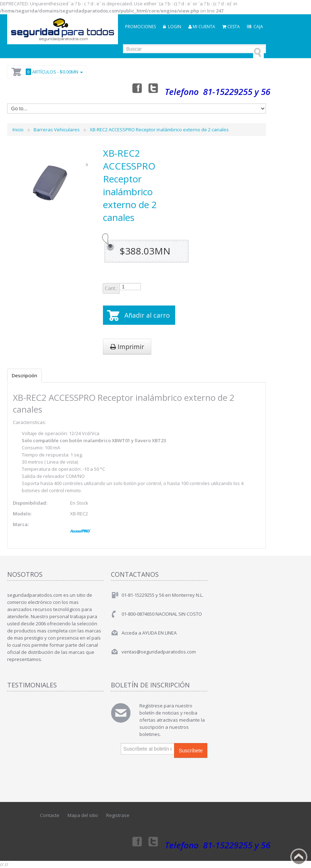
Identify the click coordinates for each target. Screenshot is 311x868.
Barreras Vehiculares (57, 130)
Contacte (50, 815)
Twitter (153, 88)
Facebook (137, 88)
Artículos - (53, 72)
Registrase (118, 815)
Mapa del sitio (83, 815)
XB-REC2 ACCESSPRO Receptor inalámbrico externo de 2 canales (159, 130)
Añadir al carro (147, 315)
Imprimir (127, 347)
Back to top (299, 857)
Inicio (18, 130)
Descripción (24, 375)
